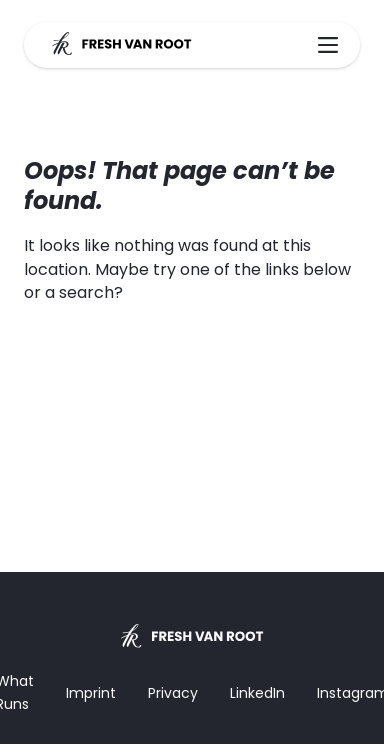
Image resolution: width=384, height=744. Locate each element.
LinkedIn (257, 693)
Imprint (91, 693)
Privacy (173, 693)
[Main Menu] (328, 45)
